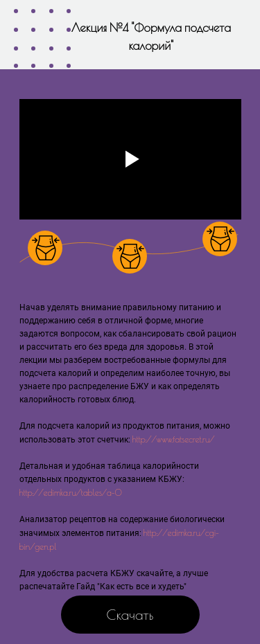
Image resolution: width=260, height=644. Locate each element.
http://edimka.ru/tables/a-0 (71, 492)
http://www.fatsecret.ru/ (174, 439)
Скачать (130, 615)
